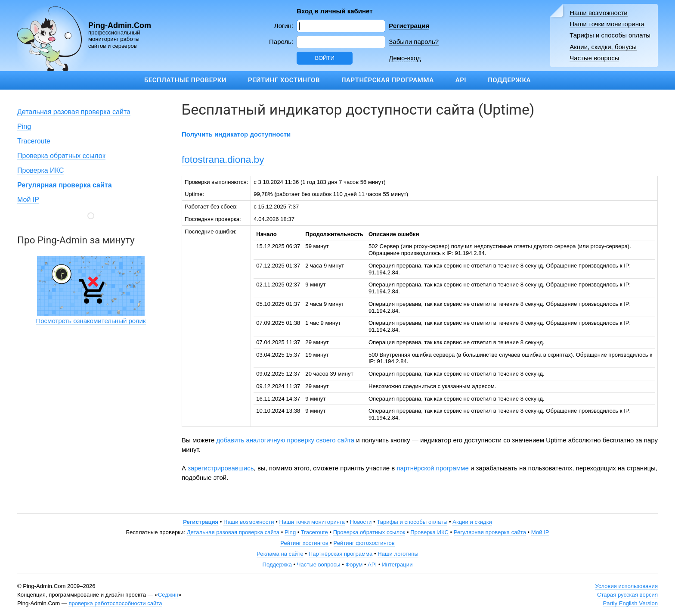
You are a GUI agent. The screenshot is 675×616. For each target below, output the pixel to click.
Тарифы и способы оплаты (610, 35)
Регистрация (409, 26)
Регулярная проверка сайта (490, 532)
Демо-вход (405, 58)
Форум (354, 565)
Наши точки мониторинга (607, 24)
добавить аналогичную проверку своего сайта (286, 440)
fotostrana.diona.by (223, 160)
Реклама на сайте (280, 554)
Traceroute (34, 141)
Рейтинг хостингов (284, 80)
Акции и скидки (472, 522)
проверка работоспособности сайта (115, 603)
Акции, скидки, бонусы (603, 47)
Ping (24, 126)
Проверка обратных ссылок (61, 156)
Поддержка (509, 80)
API (461, 80)
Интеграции (397, 565)
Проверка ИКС (40, 170)
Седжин (168, 595)
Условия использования (626, 586)
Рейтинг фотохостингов (364, 543)
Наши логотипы (398, 554)
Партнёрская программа (388, 80)
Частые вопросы (594, 58)
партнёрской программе (432, 468)
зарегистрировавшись (221, 468)
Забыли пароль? (414, 42)
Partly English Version (630, 603)
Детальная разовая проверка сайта (74, 112)
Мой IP (28, 200)
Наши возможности (599, 13)
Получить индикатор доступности (236, 134)
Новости (361, 522)
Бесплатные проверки (185, 80)
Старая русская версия (627, 595)
